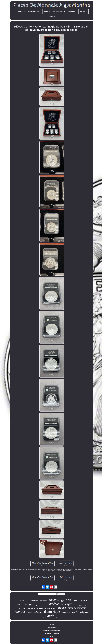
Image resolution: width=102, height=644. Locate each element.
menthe (20, 612)
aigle (51, 616)
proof (31, 605)
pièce (19, 604)
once (75, 605)
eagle (69, 604)
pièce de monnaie (77, 608)
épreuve (38, 605)
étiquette (85, 612)
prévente (38, 612)
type (62, 601)
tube (17, 601)
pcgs (69, 600)
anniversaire (44, 601)
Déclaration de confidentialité (52, 630)
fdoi (25, 605)
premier (59, 617)
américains (34, 601)
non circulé (66, 612)
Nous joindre (52, 627)
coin (75, 600)
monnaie (83, 600)
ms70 (75, 612)
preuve (62, 608)
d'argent (45, 605)
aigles (86, 605)
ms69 (27, 601)
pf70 (44, 617)
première (32, 608)
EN (50, 636)
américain (56, 604)
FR (53, 636)
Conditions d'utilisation (52, 633)
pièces (29, 612)
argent (54, 599)
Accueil (52, 624)
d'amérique (52, 612)
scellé (22, 601)
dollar (80, 605)
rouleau (22, 608)
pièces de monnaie (46, 608)
